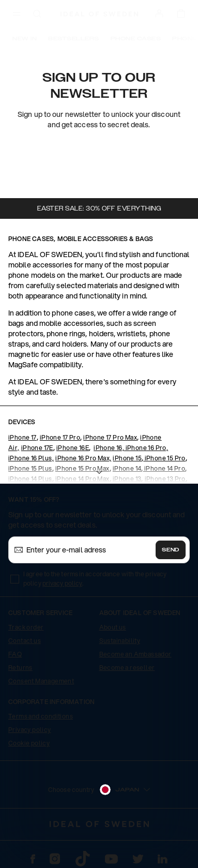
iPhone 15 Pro (164, 458)
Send (171, 550)
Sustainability (120, 641)
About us (113, 627)
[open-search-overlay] (37, 15)
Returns (20, 668)
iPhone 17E (37, 448)
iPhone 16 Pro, (146, 448)
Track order (26, 627)
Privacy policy (30, 730)
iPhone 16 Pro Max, (83, 458)
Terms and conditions (41, 716)
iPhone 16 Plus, (31, 458)
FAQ (15, 654)
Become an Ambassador (135, 654)
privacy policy (62, 583)
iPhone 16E (73, 448)
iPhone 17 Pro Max (110, 437)
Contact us (25, 641)
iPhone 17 (22, 437)
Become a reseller (127, 668)
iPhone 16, (109, 448)
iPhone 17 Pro (60, 437)
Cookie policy (29, 743)
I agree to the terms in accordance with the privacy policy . (95, 579)
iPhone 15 (127, 458)
